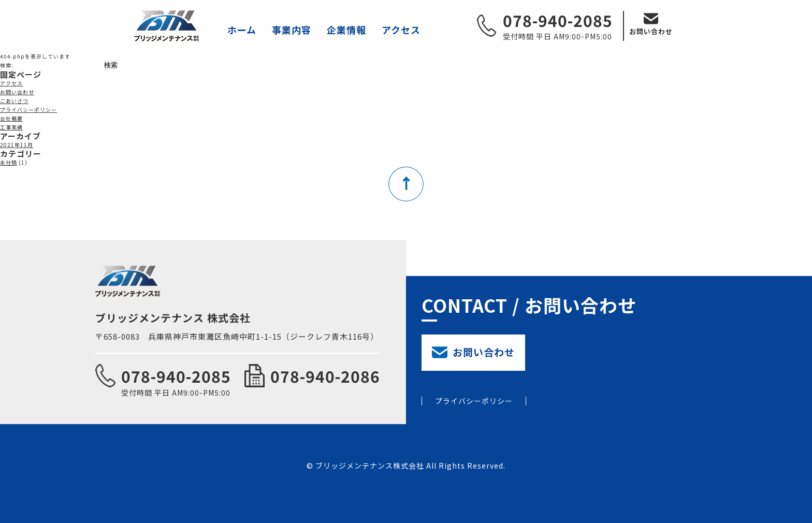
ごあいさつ (14, 101)
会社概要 (11, 118)
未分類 (9, 162)
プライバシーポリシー (28, 110)
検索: (7, 65)
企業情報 (346, 30)
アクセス (401, 30)
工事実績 (11, 127)
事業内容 (292, 30)
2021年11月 (17, 145)
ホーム (242, 30)
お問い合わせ (651, 31)
